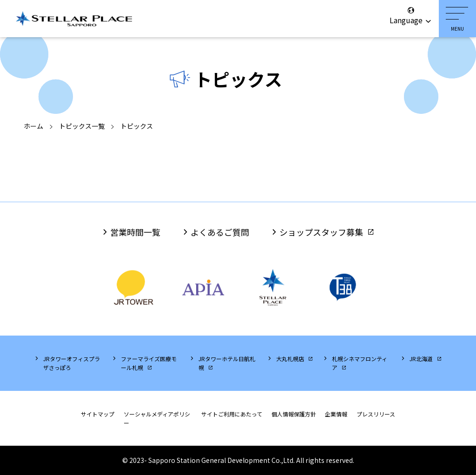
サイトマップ (98, 414)
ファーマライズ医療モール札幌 (149, 363)
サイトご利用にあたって (232, 414)
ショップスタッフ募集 (321, 232)
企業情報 (336, 414)
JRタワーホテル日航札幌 (227, 363)
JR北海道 (421, 359)
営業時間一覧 (135, 232)
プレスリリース (376, 414)
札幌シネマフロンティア (360, 363)
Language (411, 16)
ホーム (33, 126)
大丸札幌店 (290, 359)
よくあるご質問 (220, 232)
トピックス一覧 (82, 126)
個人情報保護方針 (294, 414)
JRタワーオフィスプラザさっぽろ (72, 363)
